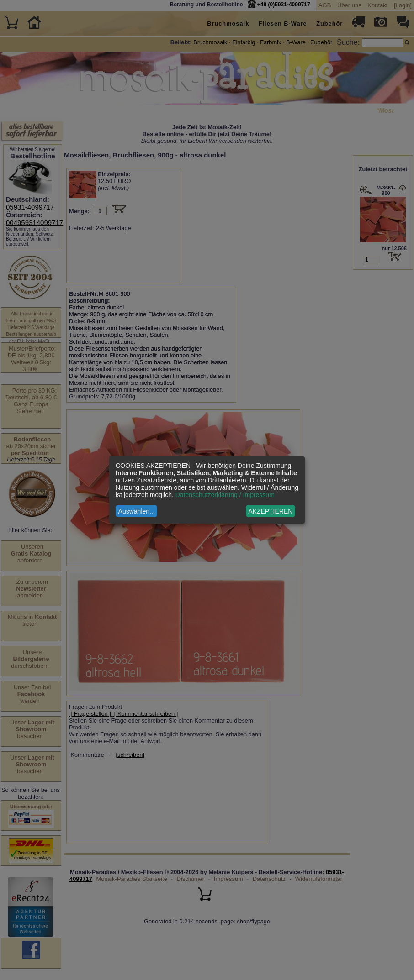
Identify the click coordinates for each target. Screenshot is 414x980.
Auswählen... (137, 511)
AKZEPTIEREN (270, 511)
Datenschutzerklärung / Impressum (225, 495)
